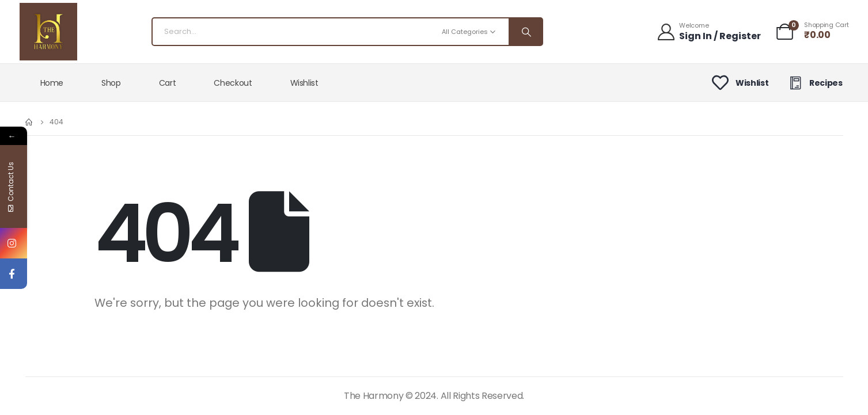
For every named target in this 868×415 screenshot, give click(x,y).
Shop (111, 83)
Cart (168, 83)
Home (52, 83)
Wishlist (304, 83)
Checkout (233, 83)
